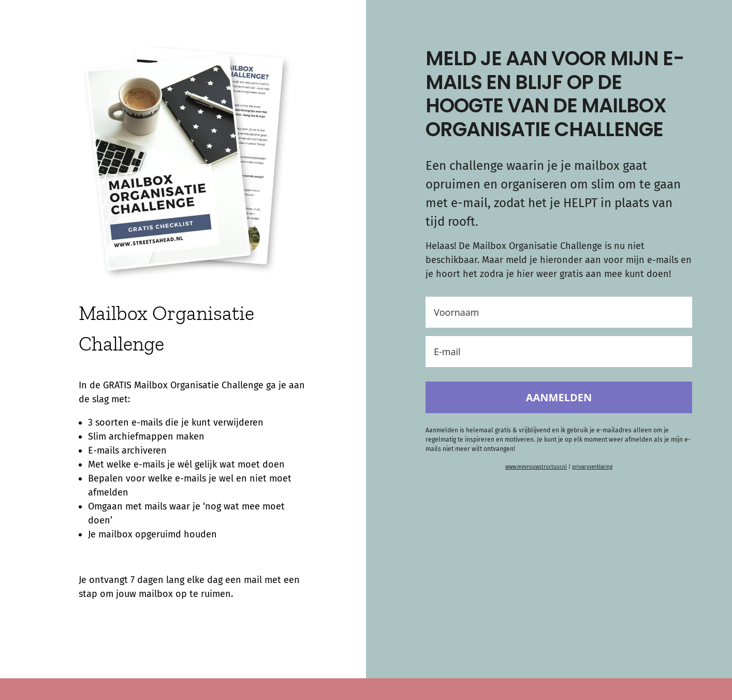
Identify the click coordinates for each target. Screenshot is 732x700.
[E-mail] (559, 352)
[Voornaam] (559, 312)
